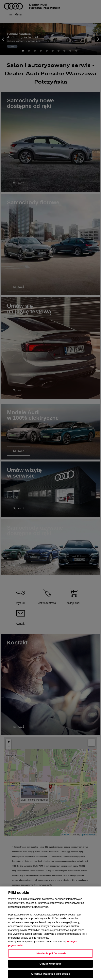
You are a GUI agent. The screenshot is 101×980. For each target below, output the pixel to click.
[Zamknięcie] (95, 893)
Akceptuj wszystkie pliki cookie (51, 974)
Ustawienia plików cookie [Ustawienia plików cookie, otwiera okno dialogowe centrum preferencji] (51, 953)
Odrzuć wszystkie (50, 964)
